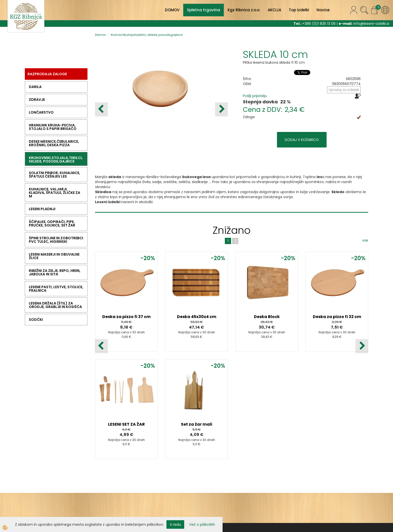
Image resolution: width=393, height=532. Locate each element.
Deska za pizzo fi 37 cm (126, 317)
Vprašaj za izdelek (344, 90)
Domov (101, 35)
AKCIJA (274, 10)
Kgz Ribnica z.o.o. (244, 10)
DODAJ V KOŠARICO (302, 140)
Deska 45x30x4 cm (197, 317)
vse (365, 240)
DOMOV (172, 10)
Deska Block (267, 317)
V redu (175, 524)
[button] (221, 109)
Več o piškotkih (202, 524)
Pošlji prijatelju (255, 96)
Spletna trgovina (204, 10)
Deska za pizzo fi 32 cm (337, 317)
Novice (323, 10)
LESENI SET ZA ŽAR (126, 424)
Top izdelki (299, 10)
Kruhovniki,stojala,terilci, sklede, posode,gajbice (147, 35)
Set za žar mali (197, 424)
